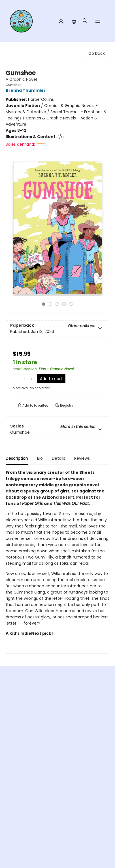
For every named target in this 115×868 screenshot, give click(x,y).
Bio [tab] (40, 458)
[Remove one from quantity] (17, 379)
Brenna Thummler (26, 90)
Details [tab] (58, 458)
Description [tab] (17, 458)
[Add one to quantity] (32, 379)
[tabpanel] (57, 561)
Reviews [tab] (82, 458)
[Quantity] (24, 379)
